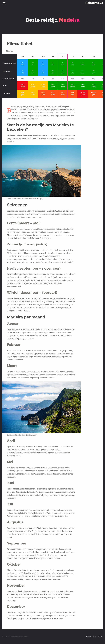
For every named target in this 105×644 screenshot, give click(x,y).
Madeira (9, 51)
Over (94, 637)
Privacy (101, 637)
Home (88, 637)
